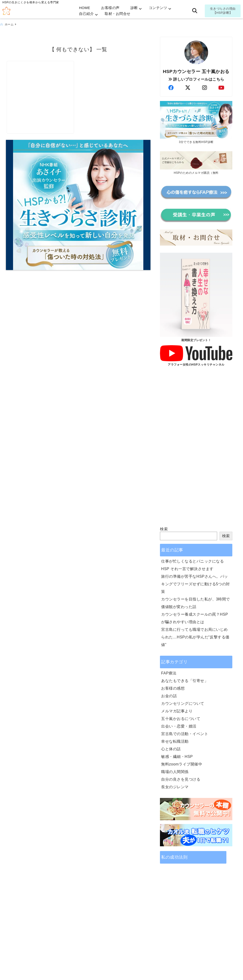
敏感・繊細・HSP (177, 756)
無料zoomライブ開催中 (182, 763)
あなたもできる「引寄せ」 (185, 680)
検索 (164, 528)
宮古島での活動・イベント (185, 733)
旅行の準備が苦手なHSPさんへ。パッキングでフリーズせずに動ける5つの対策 (196, 583)
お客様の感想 (173, 687)
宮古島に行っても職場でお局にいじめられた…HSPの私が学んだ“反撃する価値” (195, 636)
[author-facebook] (171, 87)
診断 (134, 8)
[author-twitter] (188, 87)
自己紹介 (86, 14)
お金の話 (169, 695)
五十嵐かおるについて (181, 718)
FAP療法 (169, 672)
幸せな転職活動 (175, 740)
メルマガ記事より (177, 710)
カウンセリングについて (183, 703)
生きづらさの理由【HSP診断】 (223, 11)
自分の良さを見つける (181, 778)
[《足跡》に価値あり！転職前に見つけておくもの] (42, 84)
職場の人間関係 (175, 771)
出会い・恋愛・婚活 (179, 725)
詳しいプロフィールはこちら (196, 78)
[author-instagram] (205, 87)
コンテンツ (158, 8)
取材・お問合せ (118, 14)
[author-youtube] (221, 87)
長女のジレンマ (175, 786)
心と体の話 (171, 748)
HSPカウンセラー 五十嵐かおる (196, 70)
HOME (85, 8)
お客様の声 (110, 8)
